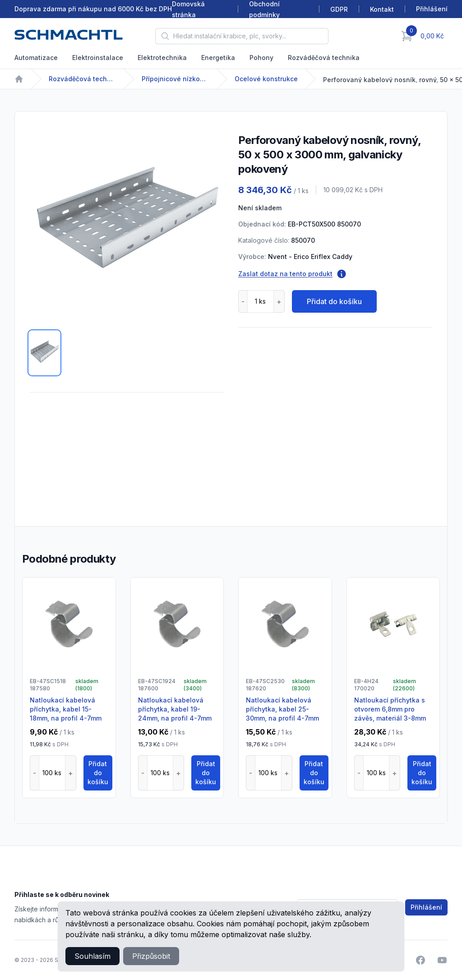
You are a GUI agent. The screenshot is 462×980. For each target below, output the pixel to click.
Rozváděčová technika (324, 58)
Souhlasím (92, 956)
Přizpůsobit (151, 956)
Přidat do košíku (334, 301)
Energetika (218, 58)
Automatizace (36, 58)
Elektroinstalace (98, 58)
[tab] (44, 353)
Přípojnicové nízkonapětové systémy (176, 79)
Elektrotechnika (162, 58)
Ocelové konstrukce (266, 79)
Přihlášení (426, 907)
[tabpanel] (127, 223)
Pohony (261, 58)
